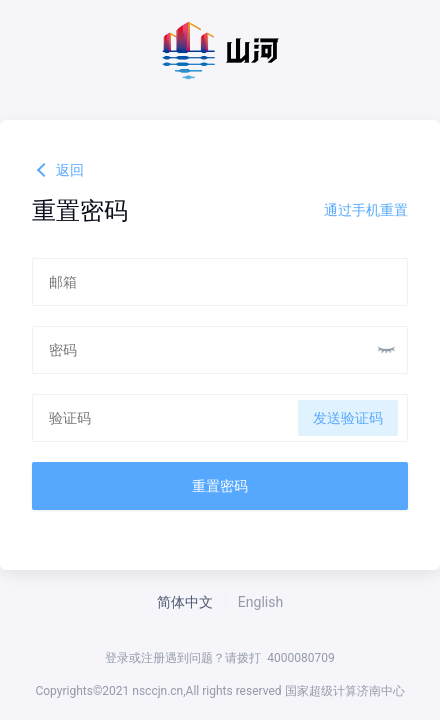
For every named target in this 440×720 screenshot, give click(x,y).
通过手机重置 (366, 210)
